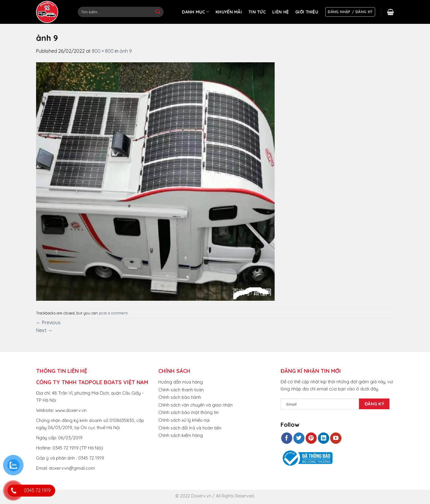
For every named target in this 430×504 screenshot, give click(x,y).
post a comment (113, 313)
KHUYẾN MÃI (229, 12)
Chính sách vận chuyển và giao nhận (195, 405)
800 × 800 (103, 51)
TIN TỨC (257, 12)
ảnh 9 (126, 51)
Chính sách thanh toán (181, 390)
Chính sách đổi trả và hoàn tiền (190, 428)
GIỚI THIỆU (307, 12)
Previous (48, 322)
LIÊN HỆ (280, 12)
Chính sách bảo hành (180, 397)
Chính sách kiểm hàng (181, 435)
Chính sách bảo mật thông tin (188, 412)
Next (44, 330)
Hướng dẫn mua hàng (181, 382)
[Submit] (158, 12)
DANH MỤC (195, 12)
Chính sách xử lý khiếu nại (184, 420)
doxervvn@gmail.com (72, 468)
